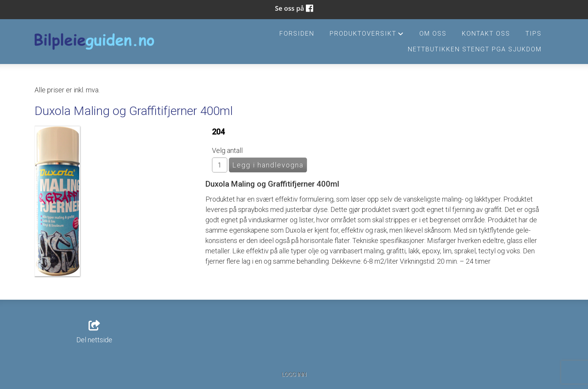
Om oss (433, 34)
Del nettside (94, 332)
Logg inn (294, 375)
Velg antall (227, 150)
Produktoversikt (367, 36)
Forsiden (297, 34)
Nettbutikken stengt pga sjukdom (475, 49)
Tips (534, 34)
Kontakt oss (486, 34)
